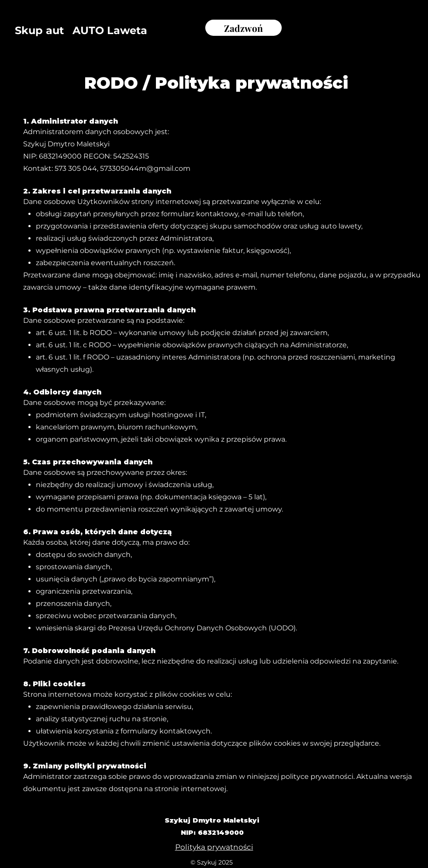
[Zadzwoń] (243, 28)
